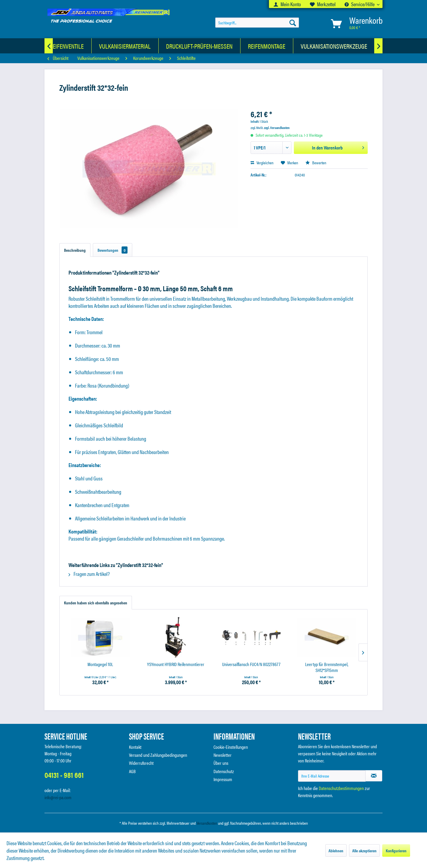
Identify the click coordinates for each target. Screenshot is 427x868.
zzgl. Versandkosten (277, 128)
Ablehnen (336, 851)
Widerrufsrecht (141, 763)
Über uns (221, 763)
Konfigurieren (396, 851)
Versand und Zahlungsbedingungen (158, 755)
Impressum (223, 779)
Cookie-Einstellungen (231, 747)
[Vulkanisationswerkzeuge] (334, 46)
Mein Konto (287, 4)
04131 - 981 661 (64, 775)
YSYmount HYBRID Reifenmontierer (176, 664)
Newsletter (223, 755)
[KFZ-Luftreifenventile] (56, 46)
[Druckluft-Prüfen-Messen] (199, 46)
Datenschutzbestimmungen (341, 788)
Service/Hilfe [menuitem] (360, 4)
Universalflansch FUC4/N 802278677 (251, 664)
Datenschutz (224, 771)
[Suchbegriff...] (257, 23)
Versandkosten (207, 823)
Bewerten (316, 163)
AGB (132, 771)
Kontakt (135, 747)
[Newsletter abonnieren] (374, 776)
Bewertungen (113, 250)
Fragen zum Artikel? (89, 574)
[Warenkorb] (356, 24)
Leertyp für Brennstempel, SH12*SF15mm (327, 667)
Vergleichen (262, 163)
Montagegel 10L (100, 664)
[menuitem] (287, 4)
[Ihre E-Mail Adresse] (332, 776)
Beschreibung (75, 250)
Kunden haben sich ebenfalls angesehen (96, 603)
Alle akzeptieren (364, 851)
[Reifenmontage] (267, 46)
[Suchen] (293, 23)
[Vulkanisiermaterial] (125, 46)
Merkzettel (323, 4)
